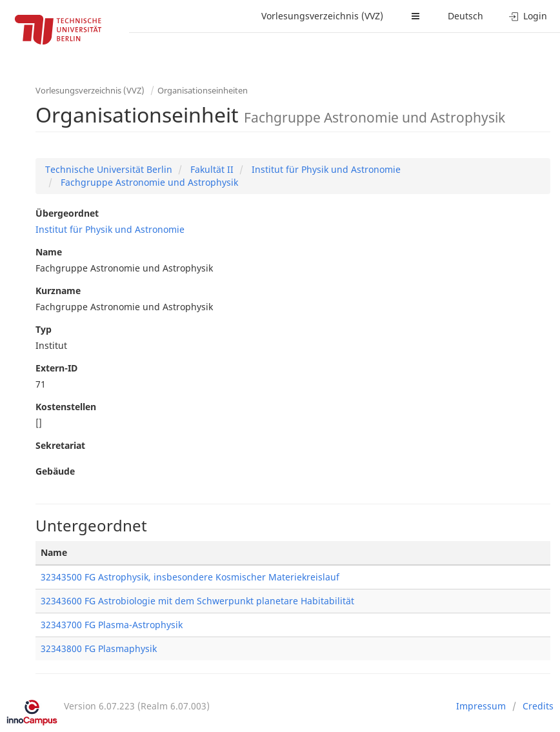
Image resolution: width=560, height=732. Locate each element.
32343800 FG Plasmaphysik (99, 648)
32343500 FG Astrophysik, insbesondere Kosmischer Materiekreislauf (190, 577)
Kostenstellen (66, 407)
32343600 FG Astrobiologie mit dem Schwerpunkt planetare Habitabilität (197, 601)
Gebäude (55, 471)
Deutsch (465, 16)
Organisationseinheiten (203, 90)
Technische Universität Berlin (109, 169)
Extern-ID (56, 368)
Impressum (481, 706)
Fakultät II (211, 169)
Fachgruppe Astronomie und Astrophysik (148, 182)
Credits (538, 706)
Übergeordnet (67, 213)
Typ (44, 329)
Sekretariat (60, 445)
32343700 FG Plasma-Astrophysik (112, 625)
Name (49, 252)
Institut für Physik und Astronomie (325, 169)
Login (528, 16)
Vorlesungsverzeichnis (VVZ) (322, 16)
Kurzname (58, 291)
